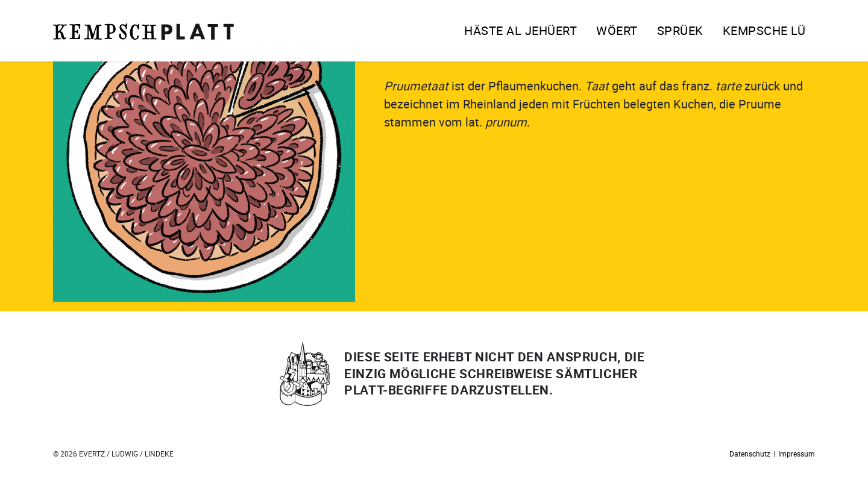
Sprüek (680, 30)
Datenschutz (750, 454)
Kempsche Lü (764, 30)
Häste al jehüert (520, 30)
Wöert (617, 30)
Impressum (797, 454)
